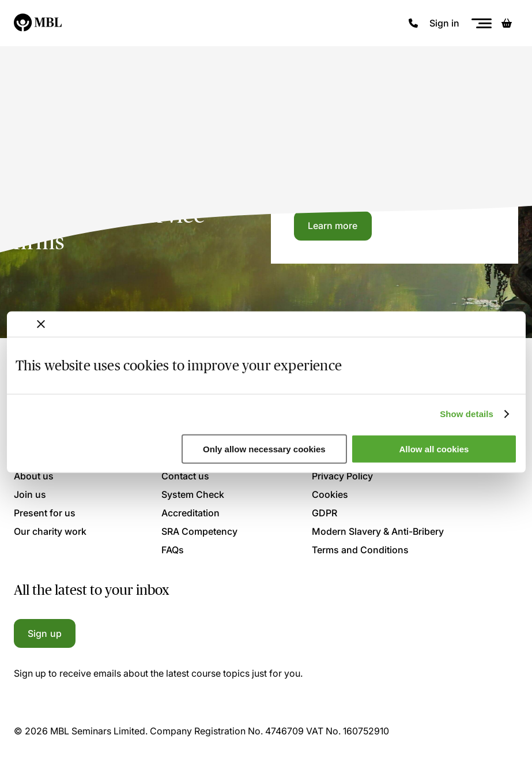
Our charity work (50, 531)
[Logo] (38, 23)
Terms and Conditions (360, 550)
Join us (30, 494)
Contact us (185, 476)
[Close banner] (41, 324)
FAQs (173, 550)
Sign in (444, 23)
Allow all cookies (434, 449)
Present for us (45, 513)
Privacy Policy (342, 476)
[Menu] (481, 23)
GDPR (325, 513)
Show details (467, 414)
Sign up (45, 633)
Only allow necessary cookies (264, 449)
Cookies (330, 494)
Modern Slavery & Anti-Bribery (378, 531)
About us (34, 476)
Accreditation (190, 513)
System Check (193, 494)
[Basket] (507, 23)
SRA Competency (199, 531)
